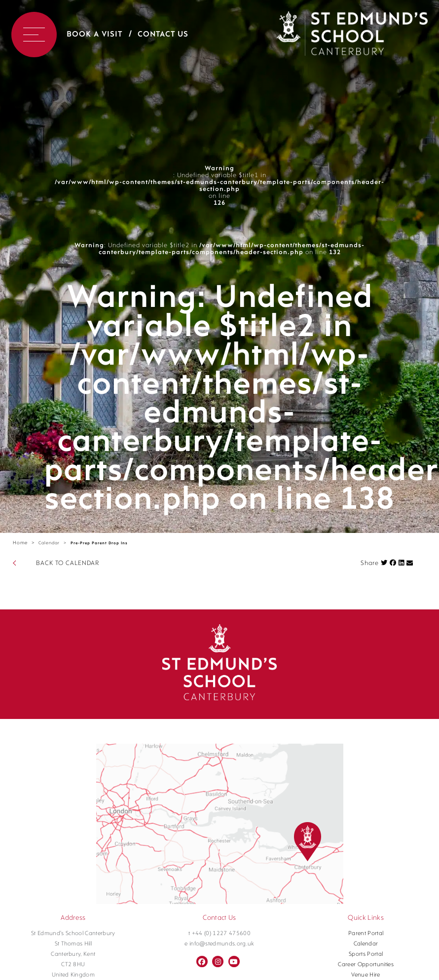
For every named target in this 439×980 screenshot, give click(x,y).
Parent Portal (366, 934)
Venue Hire (366, 975)
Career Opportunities (366, 965)
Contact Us (163, 35)
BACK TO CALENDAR (68, 563)
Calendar (49, 543)
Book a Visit (94, 35)
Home (20, 543)
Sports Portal (366, 954)
